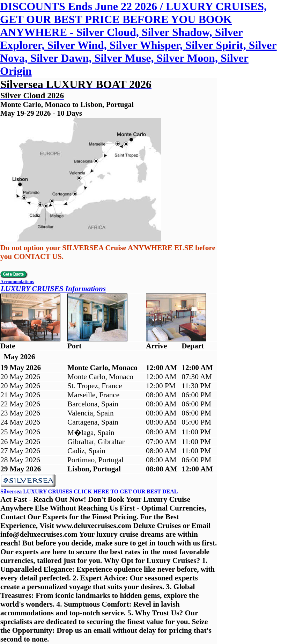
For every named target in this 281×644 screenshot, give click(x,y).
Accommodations (17, 281)
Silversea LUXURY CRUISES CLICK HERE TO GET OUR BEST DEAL (89, 491)
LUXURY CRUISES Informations (53, 289)
